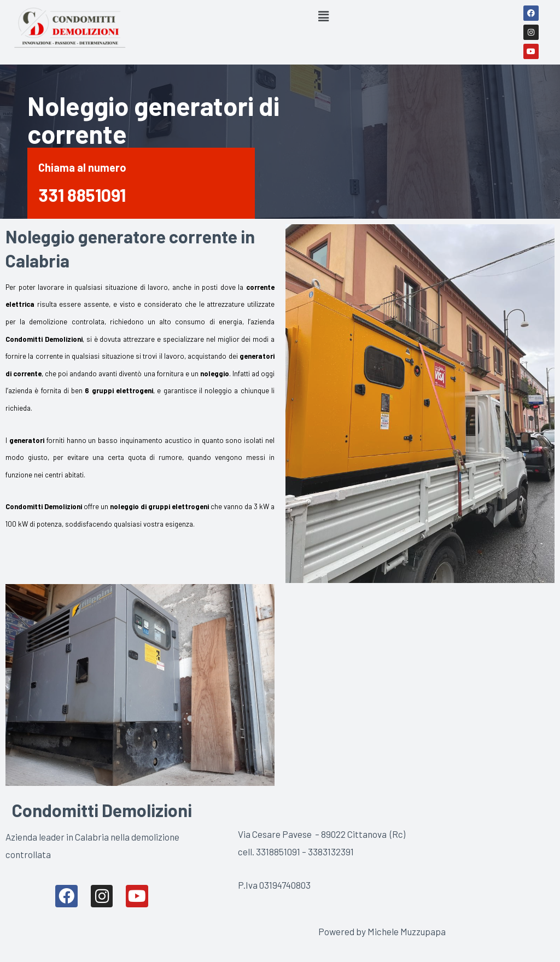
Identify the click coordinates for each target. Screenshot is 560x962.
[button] (324, 16)
